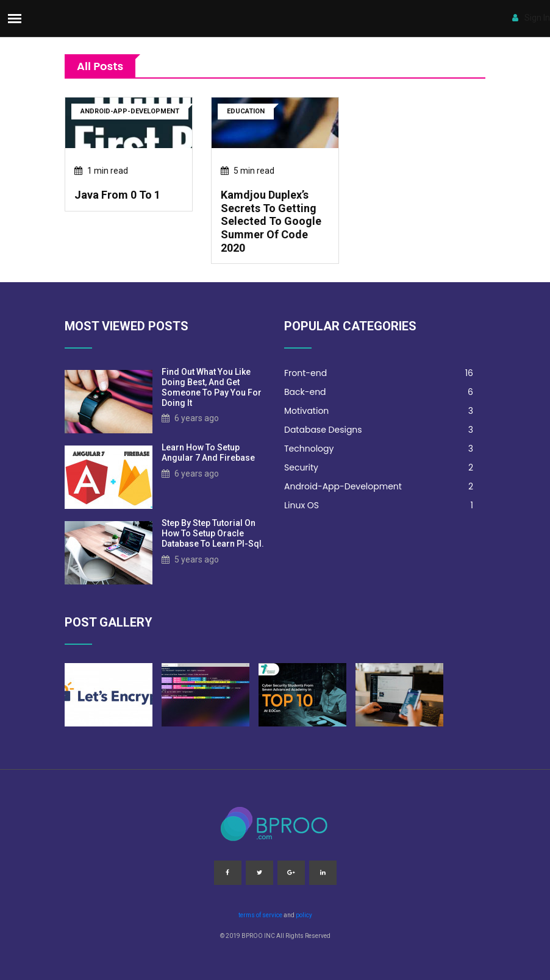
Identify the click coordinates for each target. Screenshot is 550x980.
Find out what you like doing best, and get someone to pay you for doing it (212, 387)
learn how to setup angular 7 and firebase (208, 453)
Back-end (379, 392)
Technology (379, 449)
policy (304, 915)
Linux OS (379, 506)
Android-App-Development (379, 487)
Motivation (379, 411)
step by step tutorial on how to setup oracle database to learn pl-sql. (213, 533)
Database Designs (379, 430)
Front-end (379, 373)
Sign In (531, 18)
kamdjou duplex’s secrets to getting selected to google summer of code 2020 (271, 221)
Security (379, 468)
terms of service (260, 915)
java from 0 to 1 (117, 195)
